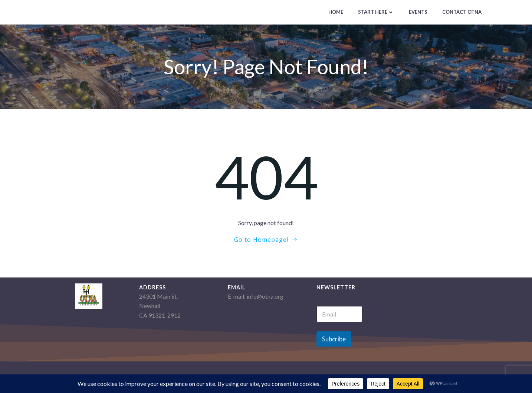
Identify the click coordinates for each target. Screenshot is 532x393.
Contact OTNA (462, 12)
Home (336, 12)
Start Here (376, 12)
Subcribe (334, 339)
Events (418, 12)
